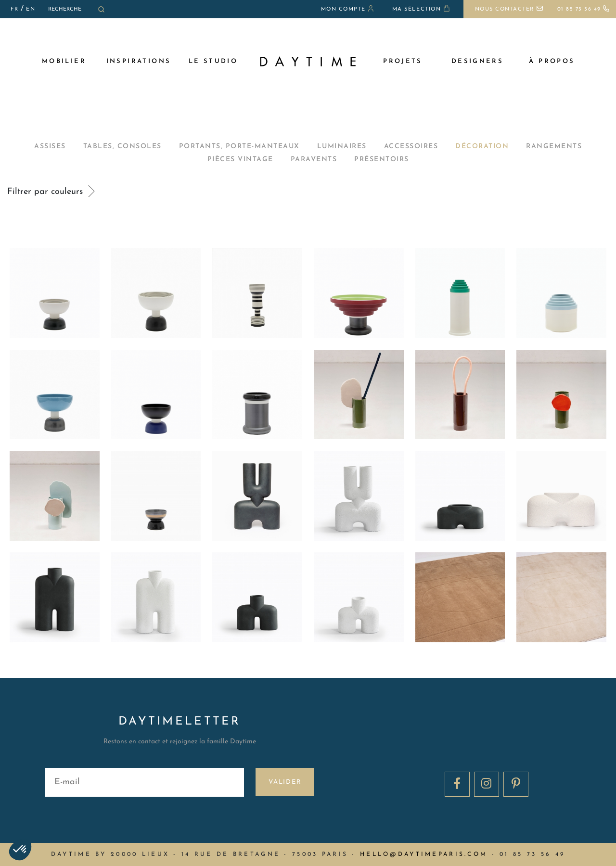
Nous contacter (509, 9)
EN (31, 9)
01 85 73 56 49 (584, 9)
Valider (285, 782)
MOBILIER (64, 61)
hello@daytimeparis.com (424, 854)
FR (14, 9)
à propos (552, 61)
